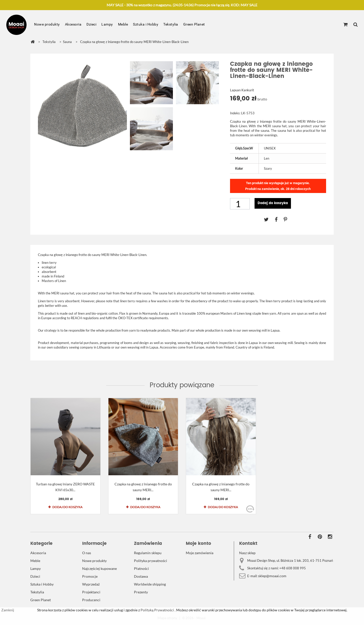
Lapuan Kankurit (242, 90)
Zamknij (8, 610)
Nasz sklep (247, 553)
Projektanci (91, 592)
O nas (87, 553)
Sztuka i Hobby (146, 24)
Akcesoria (73, 24)
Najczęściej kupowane (99, 568)
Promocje (90, 576)
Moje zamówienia (200, 553)
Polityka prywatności (151, 561)
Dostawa (141, 576)
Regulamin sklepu (148, 553)
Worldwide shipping (150, 584)
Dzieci (91, 24)
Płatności (141, 568)
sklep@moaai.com (272, 576)
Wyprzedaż (91, 584)
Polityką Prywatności (157, 610)
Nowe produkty (47, 24)
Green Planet (194, 24)
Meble (123, 24)
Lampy (107, 24)
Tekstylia (171, 24)
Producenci (91, 600)
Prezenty (141, 592)
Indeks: (235, 113)
